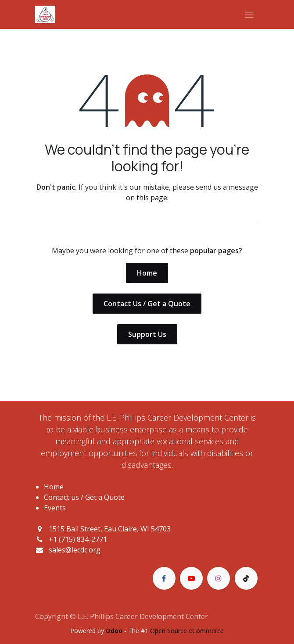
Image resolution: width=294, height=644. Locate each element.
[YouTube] (191, 578)
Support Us (147, 334)
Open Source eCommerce (187, 631)
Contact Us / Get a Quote (147, 304)
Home (147, 273)
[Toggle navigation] (249, 14)
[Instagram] (219, 578)
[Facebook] (164, 578)
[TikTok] (246, 578)
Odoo (115, 631)
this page (152, 198)
